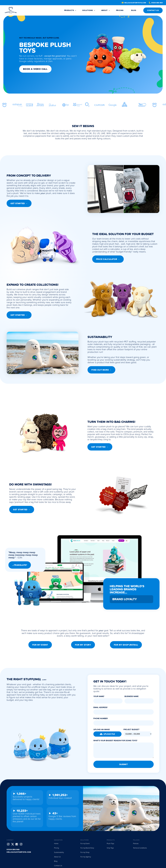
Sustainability (59, 852)
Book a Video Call (35, 69)
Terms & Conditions (140, 848)
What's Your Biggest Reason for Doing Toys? (115, 741)
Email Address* (101, 707)
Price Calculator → (108, 259)
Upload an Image (102, 729)
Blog (56, 861)
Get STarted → (100, 447)
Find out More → (101, 370)
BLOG (134, 10)
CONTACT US (153, 10)
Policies (136, 843)
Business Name (132, 696)
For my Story (83, 645)
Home (56, 843)
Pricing (120, 10)
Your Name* (99, 696)
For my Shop (85, 852)
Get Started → (19, 203)
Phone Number (101, 718)
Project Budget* (132, 729)
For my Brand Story (87, 848)
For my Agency (86, 857)
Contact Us (58, 866)
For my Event (40, 645)
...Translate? (20, 565)
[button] (107, 734)
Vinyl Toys (110, 848)
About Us (57, 857)
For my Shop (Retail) (126, 645)
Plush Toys (110, 843)
